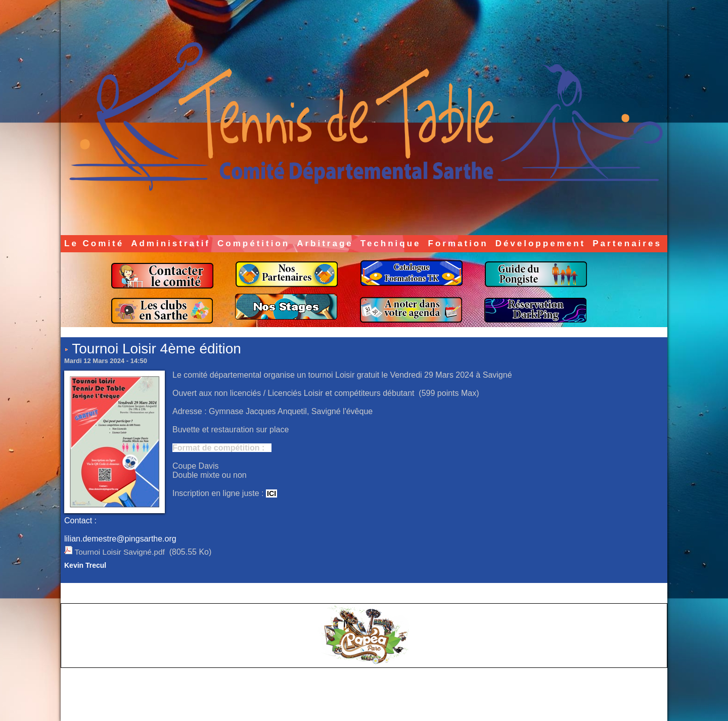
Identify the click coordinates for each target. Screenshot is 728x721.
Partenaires (627, 243)
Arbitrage (325, 243)
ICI (271, 493)
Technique (391, 243)
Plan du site (390, 705)
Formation (458, 243)
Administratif (171, 243)
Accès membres (344, 705)
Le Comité (94, 243)
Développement (541, 243)
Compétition (254, 243)
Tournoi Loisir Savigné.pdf (121, 552)
